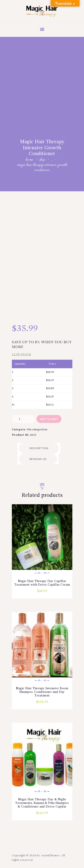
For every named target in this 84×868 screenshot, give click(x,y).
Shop (42, 160)
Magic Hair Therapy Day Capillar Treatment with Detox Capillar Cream (42, 583)
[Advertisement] (42, 81)
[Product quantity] (24, 419)
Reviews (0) (38, 459)
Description (39, 448)
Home (30, 160)
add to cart (49, 419)
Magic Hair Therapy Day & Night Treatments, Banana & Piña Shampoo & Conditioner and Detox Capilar (42, 803)
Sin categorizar (37, 430)
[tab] (39, 448)
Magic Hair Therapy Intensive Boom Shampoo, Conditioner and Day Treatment (42, 692)
